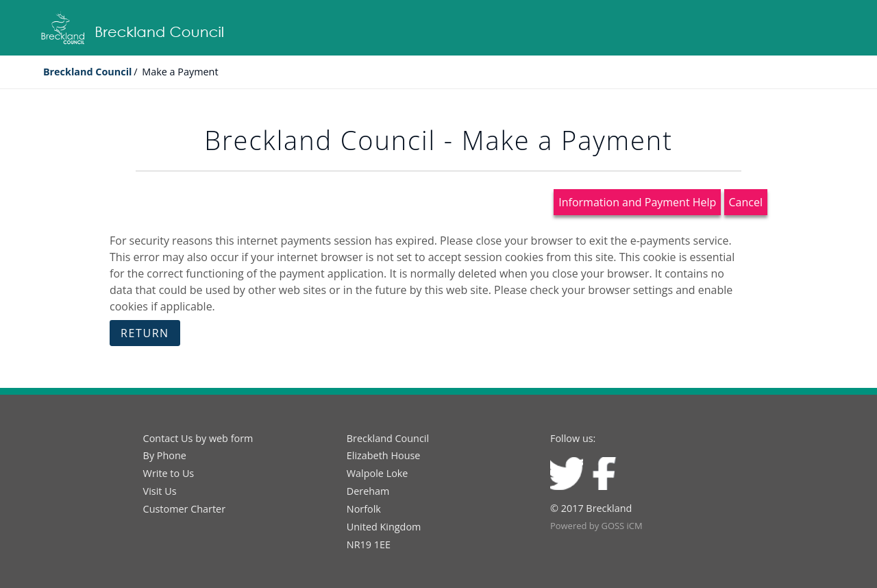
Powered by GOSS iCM (596, 526)
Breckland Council (88, 72)
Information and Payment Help (637, 202)
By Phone (165, 455)
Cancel (746, 202)
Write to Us (169, 473)
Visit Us (160, 491)
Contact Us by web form (198, 438)
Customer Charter (184, 509)
